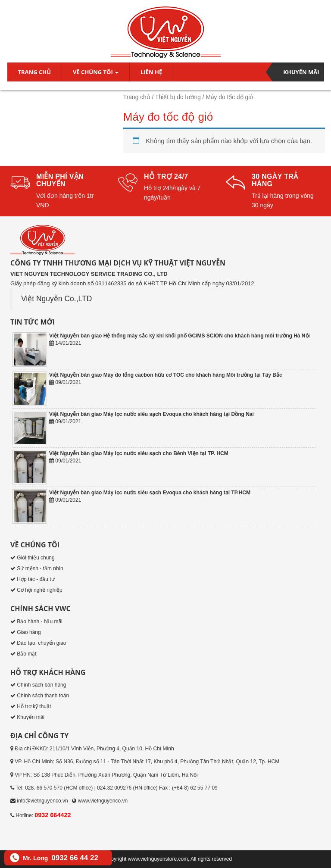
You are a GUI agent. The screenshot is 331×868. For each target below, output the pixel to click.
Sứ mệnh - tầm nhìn (40, 568)
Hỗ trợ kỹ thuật (34, 706)
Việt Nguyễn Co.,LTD (56, 299)
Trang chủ (35, 72)
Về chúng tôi (96, 72)
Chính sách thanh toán (43, 696)
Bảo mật (27, 654)
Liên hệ (151, 72)
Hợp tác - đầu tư (36, 579)
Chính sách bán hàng (41, 685)
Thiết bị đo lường (178, 97)
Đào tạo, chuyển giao (41, 643)
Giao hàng (29, 632)
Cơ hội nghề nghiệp (39, 590)
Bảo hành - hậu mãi (39, 621)
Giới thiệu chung (36, 558)
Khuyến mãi (301, 72)
